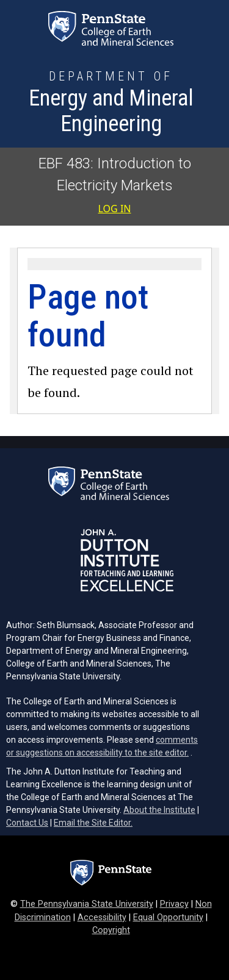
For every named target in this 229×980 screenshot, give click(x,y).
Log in (115, 209)
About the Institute (159, 810)
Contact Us (27, 823)
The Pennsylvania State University (87, 904)
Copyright (111, 930)
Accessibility (102, 917)
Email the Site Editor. (93, 823)
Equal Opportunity (168, 917)
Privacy (174, 904)
